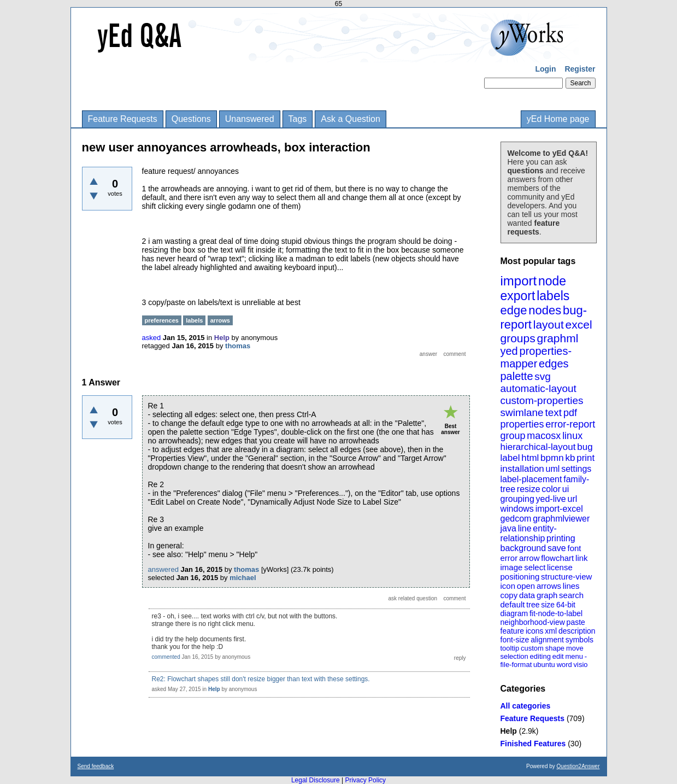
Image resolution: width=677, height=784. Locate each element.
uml (553, 469)
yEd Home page (558, 119)
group (513, 436)
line (525, 528)
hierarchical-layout (538, 447)
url (572, 499)
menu (574, 656)
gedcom (516, 519)
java (508, 528)
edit (558, 656)
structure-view (566, 577)
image (512, 567)
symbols (579, 640)
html (530, 458)
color (551, 489)
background (523, 548)
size (548, 605)
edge (514, 310)
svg (543, 376)
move (575, 648)
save (557, 548)
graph (547, 595)
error (509, 558)
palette (517, 376)
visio (581, 665)
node (552, 281)
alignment (547, 640)
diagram (514, 613)
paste (576, 622)
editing (540, 656)
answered (163, 569)
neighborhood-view (533, 622)
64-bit (566, 605)
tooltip (510, 648)
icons (535, 631)
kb (570, 458)
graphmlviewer (561, 519)
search (571, 595)
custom (532, 648)
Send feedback (96, 766)
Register (580, 69)
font (574, 548)
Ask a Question (351, 119)
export (518, 296)
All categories (526, 706)
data (527, 595)
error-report (570, 424)
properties (522, 424)
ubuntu (544, 665)
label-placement (531, 479)
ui (566, 489)
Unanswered (250, 119)
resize (529, 489)
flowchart (557, 558)
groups (518, 338)
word (564, 665)
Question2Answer (578, 766)
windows (517, 509)
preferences (162, 320)
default (513, 604)
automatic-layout (538, 388)
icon (508, 586)
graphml (558, 338)
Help (509, 731)
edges (554, 364)
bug (585, 447)
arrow (529, 558)
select (535, 567)
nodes (545, 310)
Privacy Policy (365, 780)
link (582, 558)
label (510, 458)
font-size (515, 640)
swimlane (522, 413)
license (560, 567)
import (519, 281)
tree (533, 605)
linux (572, 436)
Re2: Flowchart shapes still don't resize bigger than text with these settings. (261, 679)
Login (545, 69)
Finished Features (533, 744)
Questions (191, 119)
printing (561, 538)
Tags (298, 119)
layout (549, 324)
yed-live (551, 499)
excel (579, 324)
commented (166, 657)
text (553, 413)
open (526, 586)
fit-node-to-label (556, 613)
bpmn (552, 458)
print (585, 458)
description (577, 631)
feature (513, 631)
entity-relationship (529, 533)
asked (152, 338)
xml (551, 631)
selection (514, 656)
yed (509, 351)
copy (509, 595)
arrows (549, 586)
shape (555, 648)
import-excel (559, 509)
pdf (570, 413)
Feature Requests (123, 119)
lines (571, 586)
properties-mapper (536, 357)
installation (522, 469)
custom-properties (542, 400)
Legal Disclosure (316, 780)
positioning (520, 577)
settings (576, 469)
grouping (517, 499)
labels (553, 296)
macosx (544, 436)
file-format (516, 665)
